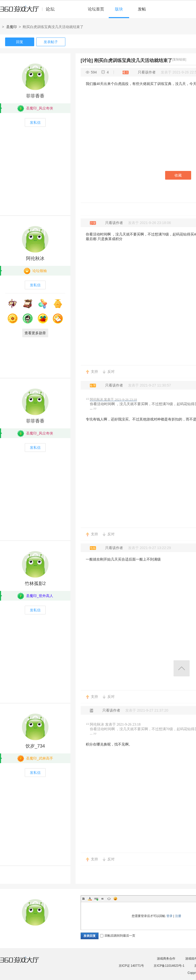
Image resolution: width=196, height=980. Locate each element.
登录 (169, 916)
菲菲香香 (35, 96)
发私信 (35, 122)
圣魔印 (11, 27)
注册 (178, 916)
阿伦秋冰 (35, 258)
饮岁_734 (35, 746)
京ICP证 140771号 (131, 966)
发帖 (142, 9)
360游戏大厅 (25, 963)
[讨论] (87, 60)
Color (90, 899)
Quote (103, 899)
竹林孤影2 (35, 584)
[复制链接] (179, 59)
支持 (94, 371)
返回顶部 (182, 668)
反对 (111, 371)
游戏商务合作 (166, 959)
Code (109, 899)
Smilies (115, 899)
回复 (20, 42)
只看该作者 (147, 72)
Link (96, 899)
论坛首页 (96, 9)
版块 (119, 9)
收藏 (178, 175)
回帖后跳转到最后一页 (118, 936)
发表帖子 (51, 42)
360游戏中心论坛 (29, 11)
